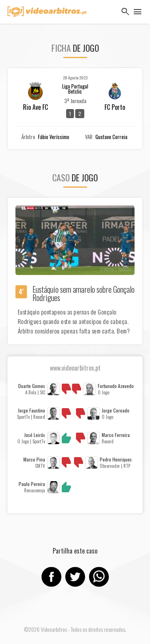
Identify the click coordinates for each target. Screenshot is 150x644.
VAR (89, 137)
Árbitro (28, 137)
